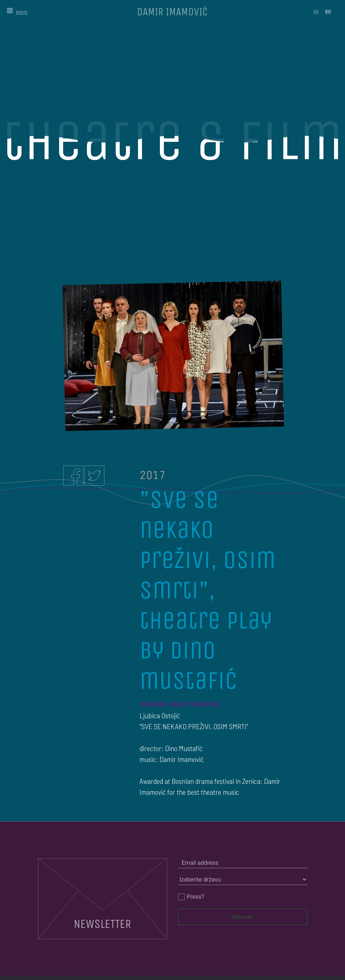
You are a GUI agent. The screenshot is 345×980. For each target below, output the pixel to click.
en (328, 12)
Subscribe (243, 917)
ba (316, 12)
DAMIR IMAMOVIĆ (172, 12)
